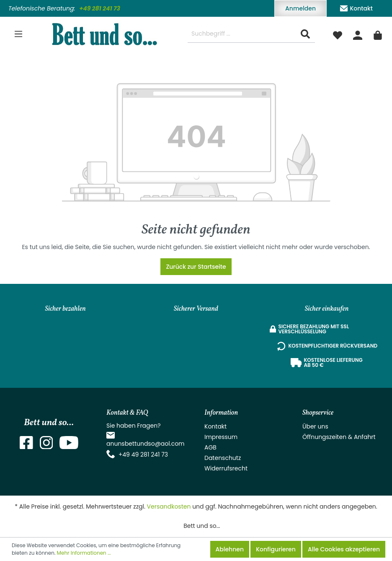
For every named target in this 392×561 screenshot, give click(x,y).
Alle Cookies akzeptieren (344, 549)
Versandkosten (169, 506)
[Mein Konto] (358, 34)
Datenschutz (223, 458)
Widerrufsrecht (226, 468)
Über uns (315, 426)
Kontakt (356, 7)
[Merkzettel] (338, 34)
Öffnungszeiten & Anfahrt (339, 437)
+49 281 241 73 (100, 8)
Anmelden (300, 8)
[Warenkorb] (378, 34)
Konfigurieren (276, 549)
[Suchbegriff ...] (242, 34)
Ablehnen (230, 549)
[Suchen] (305, 34)
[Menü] (18, 34)
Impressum (221, 437)
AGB (210, 447)
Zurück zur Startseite (196, 267)
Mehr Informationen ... (84, 553)
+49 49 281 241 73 (143, 455)
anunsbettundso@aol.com (146, 444)
